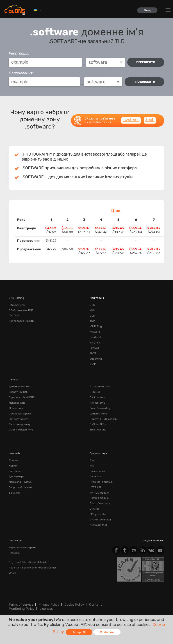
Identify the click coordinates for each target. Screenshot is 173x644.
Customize (107, 632)
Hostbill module (99, 498)
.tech (150, 120)
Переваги (95, 476)
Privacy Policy (49, 604)
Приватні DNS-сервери (104, 419)
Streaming (96, 359)
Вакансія (14, 492)
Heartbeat (95, 337)
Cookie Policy (74, 604)
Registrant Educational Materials (28, 561)
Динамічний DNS (19, 386)
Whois (12, 572)
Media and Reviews (20, 481)
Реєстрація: (19, 53)
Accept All (79, 632)
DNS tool (95, 508)
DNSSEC (95, 392)
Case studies (97, 471)
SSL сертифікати (19, 419)
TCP (92, 321)
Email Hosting (98, 429)
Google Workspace (20, 413)
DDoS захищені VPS (21, 429)
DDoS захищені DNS (21, 310)
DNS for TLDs (98, 424)
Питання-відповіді (101, 481)
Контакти (15, 471)
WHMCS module (99, 492)
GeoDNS (14, 315)
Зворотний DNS (19, 392)
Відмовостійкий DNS (22, 397)
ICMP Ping (96, 326)
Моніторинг (97, 298)
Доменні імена (99, 413)
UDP (92, 315)
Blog (92, 460)
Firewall (94, 348)
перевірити (146, 62)
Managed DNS (17, 402)
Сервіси (14, 379)
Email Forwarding (100, 408)
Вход (147, 10)
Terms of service (21, 604)
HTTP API (95, 487)
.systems (131, 120)
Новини (14, 465)
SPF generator (98, 514)
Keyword (95, 332)
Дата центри (17, 476)
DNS (92, 305)
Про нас (14, 460)
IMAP (93, 364)
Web (92, 310)
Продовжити (144, 82)
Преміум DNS (17, 305)
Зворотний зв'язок (20, 487)
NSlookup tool (98, 524)
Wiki (92, 465)
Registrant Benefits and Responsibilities (33, 567)
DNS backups (98, 397)
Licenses (46, 608)
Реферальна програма (23, 547)
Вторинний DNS (100, 386)
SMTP (93, 353)
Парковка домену (20, 424)
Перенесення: (21, 73)
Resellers (14, 552)
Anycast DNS (97, 402)
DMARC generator (100, 519)
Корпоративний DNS (22, 321)
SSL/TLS (95, 342)
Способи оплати (100, 503)
